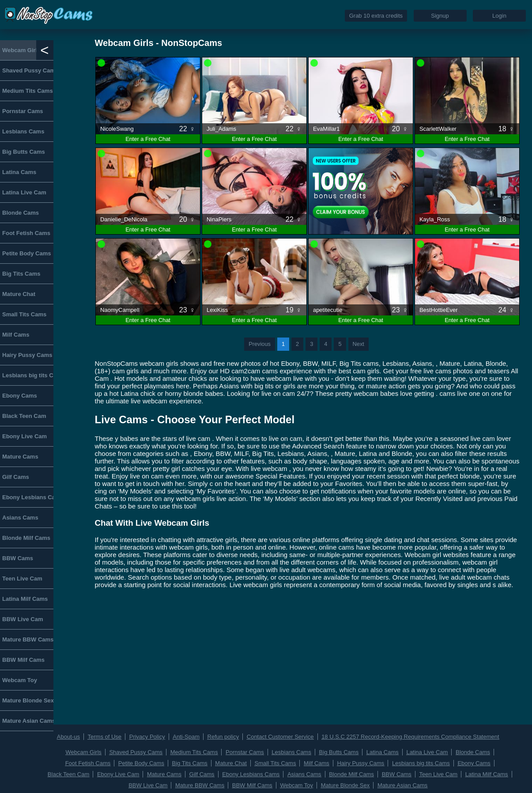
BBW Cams (18, 558)
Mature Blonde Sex (28, 700)
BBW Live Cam (23, 619)
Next (358, 344)
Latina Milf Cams (25, 599)
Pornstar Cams (23, 111)
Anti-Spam (186, 737)
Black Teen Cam (24, 416)
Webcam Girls (21, 50)
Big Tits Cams (21, 274)
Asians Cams (20, 518)
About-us (68, 737)
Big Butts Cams (24, 152)
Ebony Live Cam (25, 436)
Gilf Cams (16, 477)
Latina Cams (19, 172)
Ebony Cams (20, 396)
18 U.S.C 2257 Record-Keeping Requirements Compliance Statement (410, 737)
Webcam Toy (20, 680)
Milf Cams (16, 335)
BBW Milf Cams (23, 660)
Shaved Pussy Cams (28, 70)
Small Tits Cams (24, 314)
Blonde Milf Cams (26, 538)
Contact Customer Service (280, 737)
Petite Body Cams (27, 253)
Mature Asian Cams (28, 721)
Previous (260, 344)
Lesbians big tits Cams (28, 375)
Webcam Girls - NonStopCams (159, 43)
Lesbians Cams (23, 131)
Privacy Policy (147, 737)
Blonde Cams (21, 213)
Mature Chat (19, 294)
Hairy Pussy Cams (27, 355)
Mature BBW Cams (28, 639)
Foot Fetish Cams (26, 233)
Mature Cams (20, 457)
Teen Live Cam (22, 579)
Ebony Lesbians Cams (28, 497)
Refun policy (223, 737)
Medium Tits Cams (28, 91)
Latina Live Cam (24, 192)
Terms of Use (105, 737)
